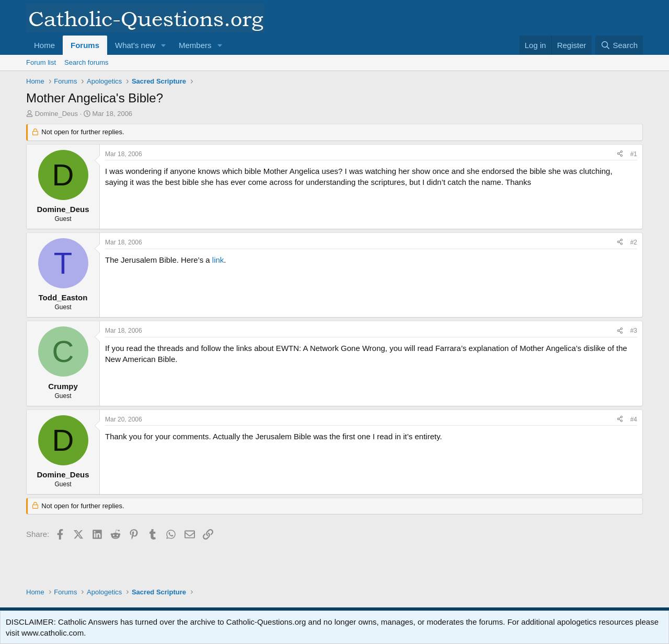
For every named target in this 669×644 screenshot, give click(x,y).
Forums (85, 45)
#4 (634, 419)
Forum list (41, 62)
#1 (634, 154)
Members (195, 45)
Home (44, 45)
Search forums (86, 62)
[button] (164, 45)
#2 (634, 242)
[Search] (619, 45)
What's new (135, 45)
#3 (634, 331)
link (218, 260)
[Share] (620, 154)
